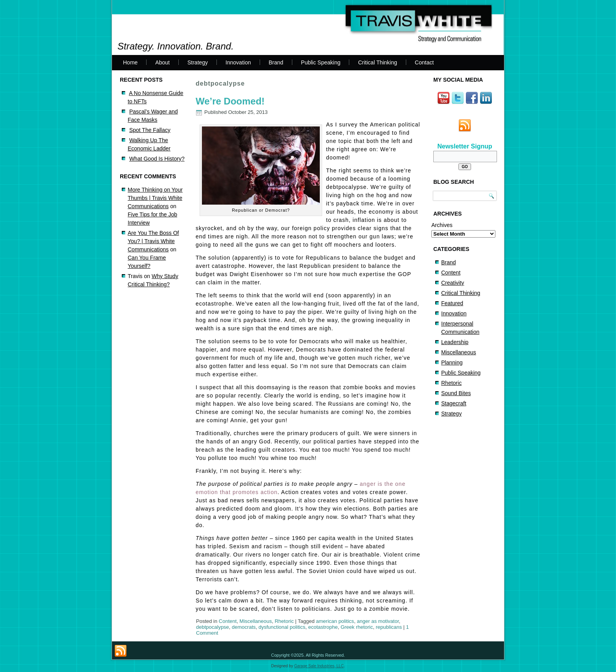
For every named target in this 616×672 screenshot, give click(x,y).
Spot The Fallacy (150, 130)
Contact (424, 62)
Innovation (238, 62)
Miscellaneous (256, 621)
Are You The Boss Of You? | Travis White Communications (153, 241)
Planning (452, 363)
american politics (335, 621)
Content (228, 621)
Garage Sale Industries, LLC (319, 666)
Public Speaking (321, 62)
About (162, 62)
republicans (389, 627)
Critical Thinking (377, 62)
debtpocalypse (213, 627)
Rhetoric (284, 621)
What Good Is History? (157, 159)
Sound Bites (456, 393)
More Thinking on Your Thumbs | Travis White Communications (155, 198)
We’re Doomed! (230, 101)
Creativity (453, 283)
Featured (452, 303)
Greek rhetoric (357, 627)
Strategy (198, 62)
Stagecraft (454, 403)
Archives (442, 225)
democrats (244, 627)
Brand (276, 62)
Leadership (455, 342)
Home (130, 62)
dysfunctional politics (282, 627)
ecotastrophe (323, 627)
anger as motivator (378, 621)
